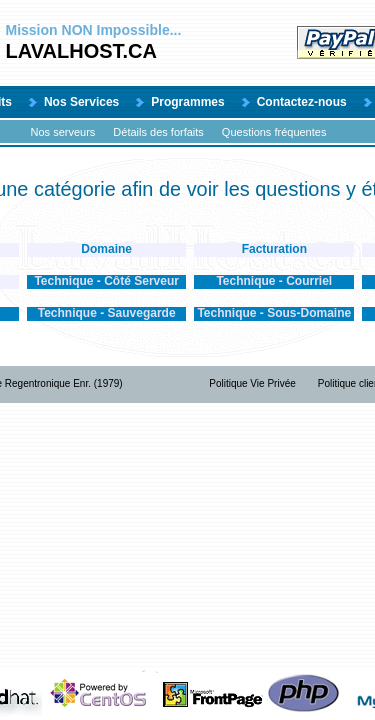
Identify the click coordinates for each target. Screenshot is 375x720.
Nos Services (81, 102)
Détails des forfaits (158, 132)
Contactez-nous (302, 102)
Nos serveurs (63, 132)
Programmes (187, 102)
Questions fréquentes (274, 132)
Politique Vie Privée (252, 383)
